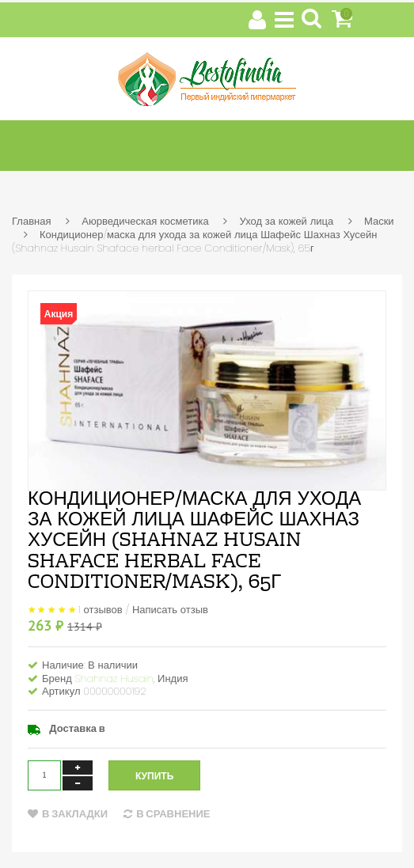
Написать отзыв (170, 609)
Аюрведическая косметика (145, 221)
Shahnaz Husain (114, 678)
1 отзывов (101, 609)
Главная (31, 221)
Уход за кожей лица (286, 221)
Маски (379, 221)
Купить (154, 776)
